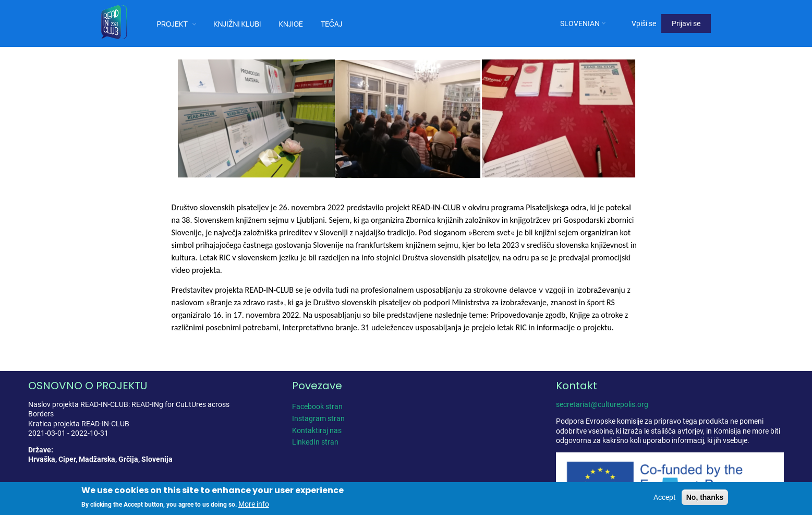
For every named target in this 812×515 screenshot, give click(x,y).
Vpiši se (644, 23)
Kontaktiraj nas (317, 430)
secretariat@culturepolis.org (602, 404)
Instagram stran (318, 418)
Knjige (291, 24)
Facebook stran (317, 406)
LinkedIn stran (315, 442)
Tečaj (332, 24)
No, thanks (705, 497)
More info (254, 505)
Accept (665, 497)
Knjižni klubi (237, 24)
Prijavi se (686, 23)
